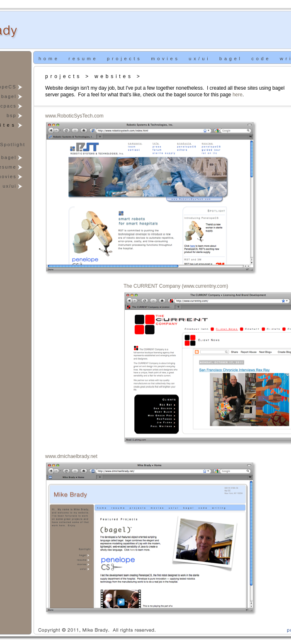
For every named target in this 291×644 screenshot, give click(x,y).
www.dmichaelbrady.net (71, 456)
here (238, 95)
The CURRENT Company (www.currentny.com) (176, 286)
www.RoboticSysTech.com (74, 116)
